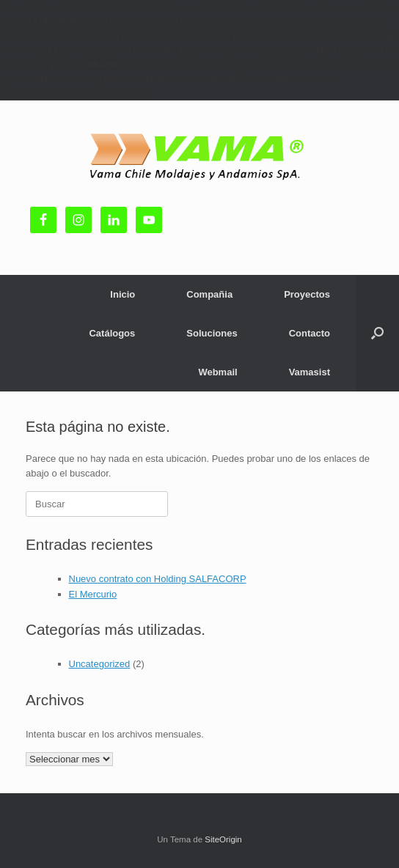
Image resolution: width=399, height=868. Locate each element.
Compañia (209, 294)
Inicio (122, 294)
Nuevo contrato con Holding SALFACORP (158, 579)
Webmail (217, 372)
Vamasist (310, 372)
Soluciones (212, 333)
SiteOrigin (223, 839)
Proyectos (307, 294)
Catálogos (112, 333)
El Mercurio (93, 594)
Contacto (310, 333)
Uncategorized (100, 664)
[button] (377, 333)
